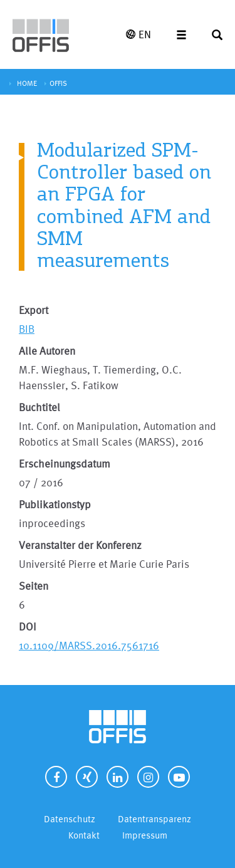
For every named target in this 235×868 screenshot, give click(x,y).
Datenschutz (70, 819)
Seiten (34, 586)
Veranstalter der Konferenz (80, 545)
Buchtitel (39, 407)
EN (138, 34)
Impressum (145, 835)
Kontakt (84, 835)
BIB (27, 329)
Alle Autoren (47, 351)
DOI (28, 626)
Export (34, 310)
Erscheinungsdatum (65, 463)
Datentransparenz (154, 819)
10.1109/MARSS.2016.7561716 (89, 645)
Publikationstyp (55, 504)
